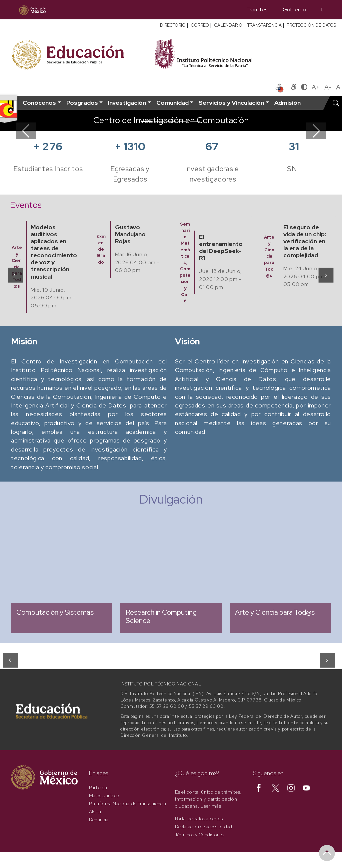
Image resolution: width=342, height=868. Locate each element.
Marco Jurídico (104, 796)
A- (328, 87)
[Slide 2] (159, 122)
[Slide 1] (147, 122)
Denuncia (99, 820)
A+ (316, 87)
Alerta (95, 812)
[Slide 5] (195, 122)
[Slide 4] (183, 122)
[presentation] (15, 275)
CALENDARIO (228, 25)
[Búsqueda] (322, 10)
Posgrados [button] (82, 103)
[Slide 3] (171, 122)
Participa (98, 788)
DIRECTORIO (173, 25)
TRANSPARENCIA (264, 25)
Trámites (257, 10)
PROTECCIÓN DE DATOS (311, 25)
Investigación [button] (127, 103)
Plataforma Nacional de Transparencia (127, 804)
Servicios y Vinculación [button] (231, 103)
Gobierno (294, 10)
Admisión (287, 103)
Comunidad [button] (172, 103)
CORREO (200, 25)
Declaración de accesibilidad (203, 827)
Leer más (211, 806)
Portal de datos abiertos (199, 819)
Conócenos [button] (39, 103)
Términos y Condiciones (199, 835)
